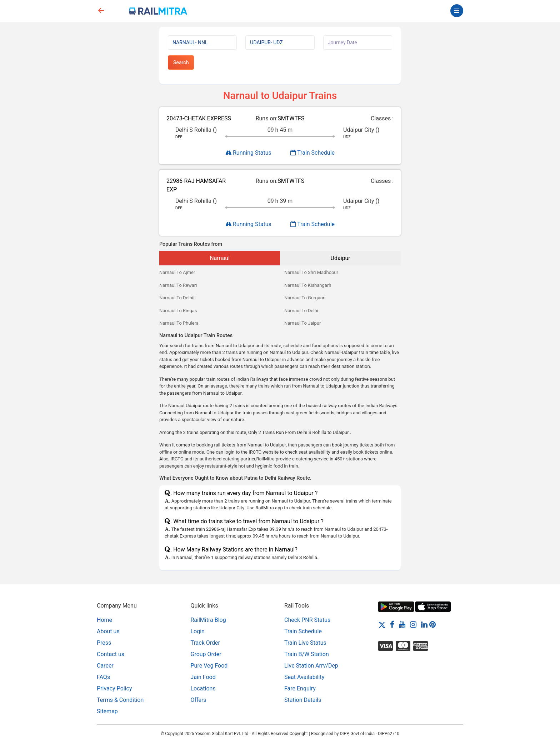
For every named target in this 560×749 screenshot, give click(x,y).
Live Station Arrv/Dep (311, 666)
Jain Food (203, 677)
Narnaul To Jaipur (302, 323)
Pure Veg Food (209, 666)
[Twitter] (382, 625)
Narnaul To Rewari (178, 285)
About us (108, 631)
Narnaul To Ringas (178, 311)
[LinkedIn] (424, 625)
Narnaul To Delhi (301, 311)
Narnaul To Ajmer (177, 272)
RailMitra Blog (208, 620)
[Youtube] (402, 625)
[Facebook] (392, 625)
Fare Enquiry (300, 688)
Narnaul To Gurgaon (305, 298)
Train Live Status (305, 643)
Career (105, 666)
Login (198, 631)
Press (104, 643)
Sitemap (107, 711)
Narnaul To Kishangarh (308, 285)
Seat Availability (304, 677)
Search (181, 63)
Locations (203, 688)
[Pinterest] (432, 625)
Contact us (111, 654)
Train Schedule (312, 153)
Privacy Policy (114, 688)
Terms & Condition (120, 700)
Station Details (303, 700)
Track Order (205, 643)
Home (104, 620)
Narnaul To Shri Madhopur (311, 272)
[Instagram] (413, 625)
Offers (199, 700)
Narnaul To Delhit (177, 298)
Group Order (206, 654)
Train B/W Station (307, 654)
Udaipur (341, 258)
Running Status (248, 153)
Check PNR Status (307, 620)
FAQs (103, 677)
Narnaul (220, 258)
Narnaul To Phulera (179, 323)
